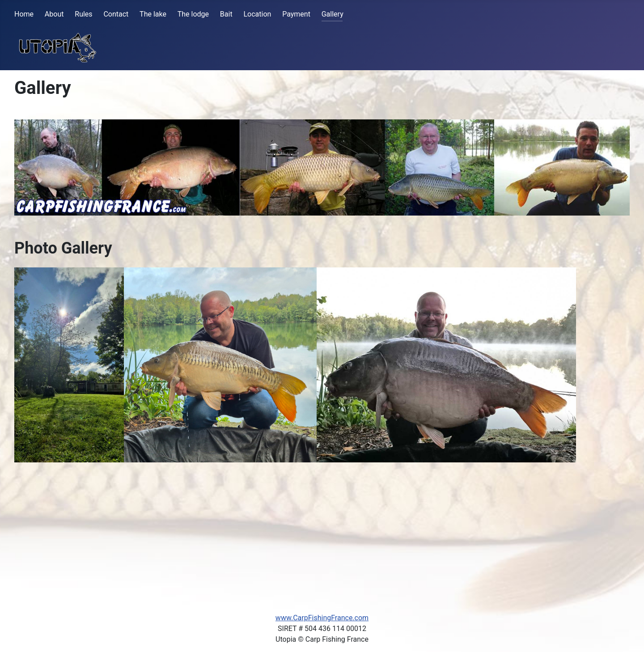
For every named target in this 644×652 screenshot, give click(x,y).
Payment (296, 14)
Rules (83, 14)
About (54, 14)
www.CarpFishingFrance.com (322, 618)
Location (257, 14)
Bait (226, 14)
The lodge (193, 14)
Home (24, 14)
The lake (153, 14)
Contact (116, 14)
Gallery (333, 14)
